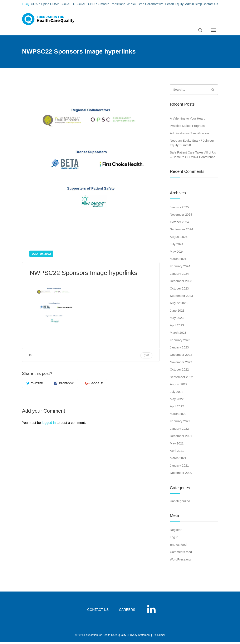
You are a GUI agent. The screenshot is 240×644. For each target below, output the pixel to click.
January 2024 (179, 275)
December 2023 (181, 283)
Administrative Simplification (189, 135)
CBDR (101, 5)
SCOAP (72, 5)
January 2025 (179, 209)
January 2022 (179, 430)
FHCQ (26, 5)
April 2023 (177, 327)
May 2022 (177, 401)
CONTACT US (98, 612)
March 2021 (178, 460)
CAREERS (127, 612)
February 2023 (180, 342)
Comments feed (181, 554)
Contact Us (210, 5)
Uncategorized (180, 503)
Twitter (35, 385)
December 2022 (181, 357)
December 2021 (181, 438)
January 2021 (179, 467)
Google (94, 385)
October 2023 (179, 290)
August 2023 (179, 305)
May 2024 (177, 253)
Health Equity (188, 5)
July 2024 (177, 246)
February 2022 (180, 423)
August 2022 (179, 386)
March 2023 (178, 335)
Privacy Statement (139, 637)
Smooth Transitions (121, 5)
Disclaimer (159, 637)
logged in (49, 425)
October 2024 (179, 224)
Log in (174, 539)
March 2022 (178, 416)
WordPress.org (180, 561)
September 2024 (182, 231)
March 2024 (178, 261)
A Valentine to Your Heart (187, 120)
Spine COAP (54, 5)
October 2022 (179, 371)
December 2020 (181, 475)
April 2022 (177, 408)
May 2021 (177, 445)
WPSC (142, 5)
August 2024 (179, 239)
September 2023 (182, 298)
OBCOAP (87, 5)
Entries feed (178, 546)
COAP (38, 5)
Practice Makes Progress (187, 128)
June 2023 (177, 312)
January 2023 (179, 349)
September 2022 (182, 379)
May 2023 (177, 320)
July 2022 (177, 394)
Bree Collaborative (163, 5)
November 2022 (181, 364)
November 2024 (181, 217)
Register (176, 532)
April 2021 (177, 452)
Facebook (64, 385)
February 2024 (180, 268)
